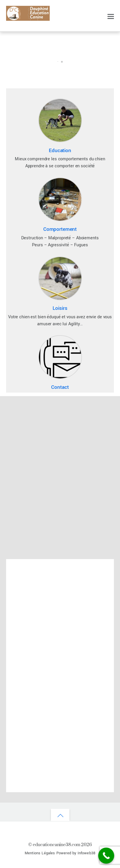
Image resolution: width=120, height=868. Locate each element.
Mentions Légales (40, 853)
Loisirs (60, 308)
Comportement (60, 229)
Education (60, 151)
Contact (60, 387)
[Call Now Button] (106, 856)
